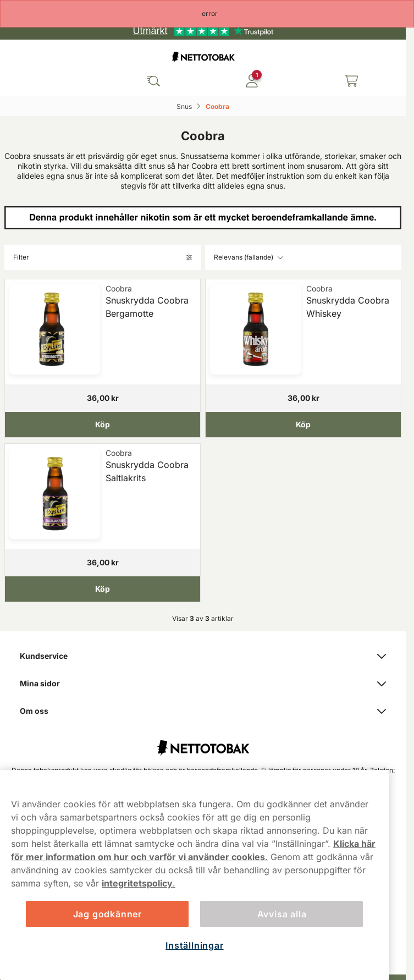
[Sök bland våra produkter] (153, 81)
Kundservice (203, 656)
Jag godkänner (107, 914)
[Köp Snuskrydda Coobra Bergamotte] (103, 425)
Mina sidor (203, 683)
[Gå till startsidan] (203, 57)
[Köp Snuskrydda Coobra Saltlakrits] (103, 588)
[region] (195, 875)
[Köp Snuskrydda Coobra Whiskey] (303, 425)
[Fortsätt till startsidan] (203, 742)
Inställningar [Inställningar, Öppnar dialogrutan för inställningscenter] (194, 945)
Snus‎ (185, 106)
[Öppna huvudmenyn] (55, 81)
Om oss (203, 711)
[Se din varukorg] (351, 81)
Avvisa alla (282, 914)
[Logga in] (252, 81)
